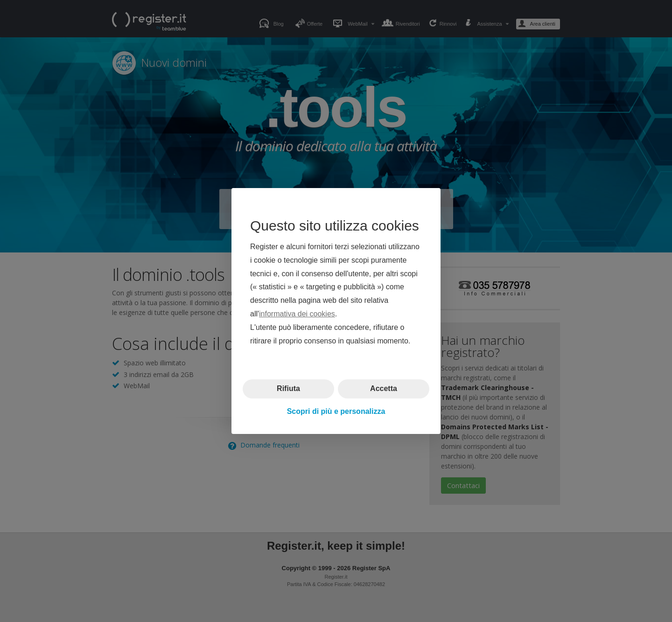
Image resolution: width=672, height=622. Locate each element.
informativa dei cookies (297, 314)
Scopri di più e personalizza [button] (336, 411)
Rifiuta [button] (288, 388)
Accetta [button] (384, 388)
